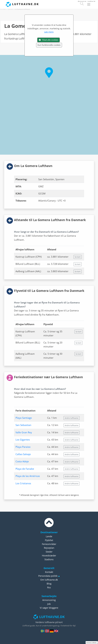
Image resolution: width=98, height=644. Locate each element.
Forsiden (3, 9)
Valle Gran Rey (24, 432)
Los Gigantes (23, 440)
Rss (49, 587)
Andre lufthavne (72, 418)
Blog (49, 584)
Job (49, 604)
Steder (49, 552)
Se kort (78, 257)
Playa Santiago (24, 418)
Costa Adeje (22, 461)
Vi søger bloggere (49, 608)
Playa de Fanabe (25, 469)
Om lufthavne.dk (49, 580)
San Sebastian (23, 425)
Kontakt (49, 572)
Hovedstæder (49, 556)
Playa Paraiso (23, 447)
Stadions (49, 559)
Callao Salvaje (23, 454)
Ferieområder (49, 544)
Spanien (10, 9)
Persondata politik (48, 576)
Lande (49, 536)
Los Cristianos (23, 483)
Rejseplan (49, 548)
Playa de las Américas (28, 476)
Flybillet (49, 540)
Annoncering (49, 600)
